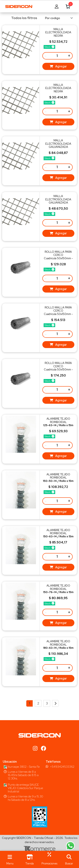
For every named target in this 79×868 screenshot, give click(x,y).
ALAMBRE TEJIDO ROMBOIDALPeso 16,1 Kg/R (58, 424)
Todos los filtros (21, 18)
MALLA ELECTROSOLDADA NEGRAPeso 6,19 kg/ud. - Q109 (58, 91)
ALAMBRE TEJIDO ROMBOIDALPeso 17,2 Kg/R (58, 590)
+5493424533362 (62, 767)
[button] (69, 859)
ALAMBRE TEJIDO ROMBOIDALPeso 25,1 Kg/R (58, 479)
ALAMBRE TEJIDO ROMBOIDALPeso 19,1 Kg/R (58, 535)
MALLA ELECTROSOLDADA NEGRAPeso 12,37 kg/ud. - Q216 (58, 36)
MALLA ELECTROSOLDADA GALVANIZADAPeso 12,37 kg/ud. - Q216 (58, 147)
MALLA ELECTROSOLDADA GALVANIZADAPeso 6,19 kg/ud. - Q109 (58, 203)
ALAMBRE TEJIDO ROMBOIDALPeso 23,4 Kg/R (58, 646)
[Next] (55, 703)
